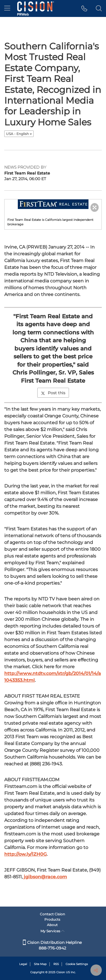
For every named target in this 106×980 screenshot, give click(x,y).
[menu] (7, 8)
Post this (53, 393)
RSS (56, 964)
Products (52, 919)
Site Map (40, 964)
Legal (23, 964)
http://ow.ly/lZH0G (25, 854)
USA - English (19, 134)
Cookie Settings (77, 964)
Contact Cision (52, 914)
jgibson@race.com (45, 877)
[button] (84, 8)
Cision (61, 972)
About (52, 925)
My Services (52, 931)
